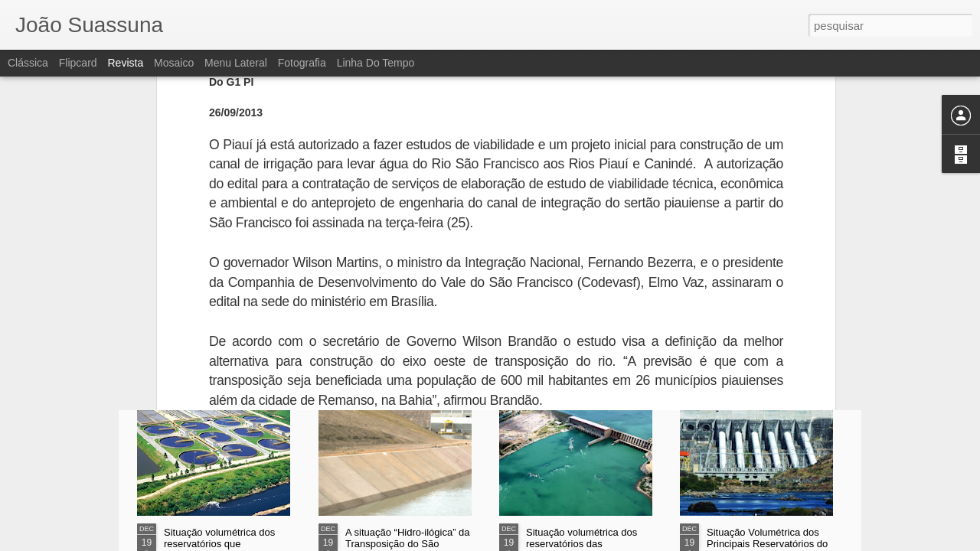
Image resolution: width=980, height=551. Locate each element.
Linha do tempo (376, 63)
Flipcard (78, 63)
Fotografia (302, 63)
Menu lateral (236, 63)
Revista (125, 63)
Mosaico (174, 63)
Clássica (28, 63)
